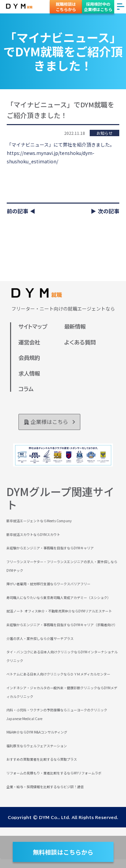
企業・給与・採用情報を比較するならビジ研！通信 (45, 787)
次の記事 (109, 211)
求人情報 (29, 374)
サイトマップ (33, 327)
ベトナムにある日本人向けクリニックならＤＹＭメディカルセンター (58, 674)
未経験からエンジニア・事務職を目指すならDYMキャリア (50, 548)
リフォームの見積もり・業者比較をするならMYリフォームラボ (54, 773)
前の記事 (17, 211)
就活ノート (15, 611)
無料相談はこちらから (63, 852)
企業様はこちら (49, 422)
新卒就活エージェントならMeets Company (39, 521)
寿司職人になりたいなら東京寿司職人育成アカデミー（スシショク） (58, 598)
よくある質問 (80, 342)
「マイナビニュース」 (30, 145)
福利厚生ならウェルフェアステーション (37, 746)
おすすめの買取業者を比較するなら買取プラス (42, 759)
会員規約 (29, 358)
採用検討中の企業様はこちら (98, 7)
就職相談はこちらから (66, 7)
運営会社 (29, 342)
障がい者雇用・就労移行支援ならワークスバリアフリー (48, 584)
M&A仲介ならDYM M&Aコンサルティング (37, 732)
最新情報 (75, 327)
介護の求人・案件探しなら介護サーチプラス (40, 638)
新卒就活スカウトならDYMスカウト (33, 534)
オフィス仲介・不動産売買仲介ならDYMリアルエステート (68, 611)
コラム (26, 389)
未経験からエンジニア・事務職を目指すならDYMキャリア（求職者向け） (62, 625)
